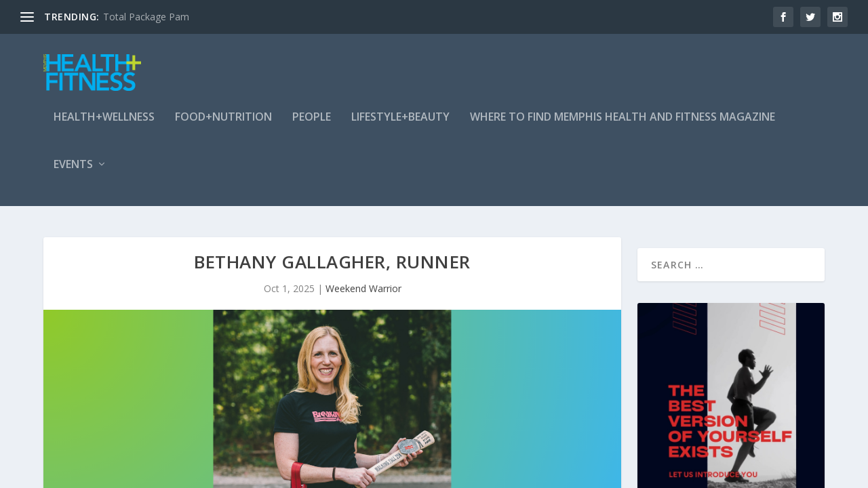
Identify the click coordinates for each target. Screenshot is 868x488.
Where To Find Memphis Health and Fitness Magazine (623, 124)
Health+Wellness (104, 124)
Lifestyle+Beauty (400, 124)
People (312, 124)
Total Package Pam (146, 17)
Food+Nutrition (223, 124)
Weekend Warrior (363, 291)
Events (73, 172)
